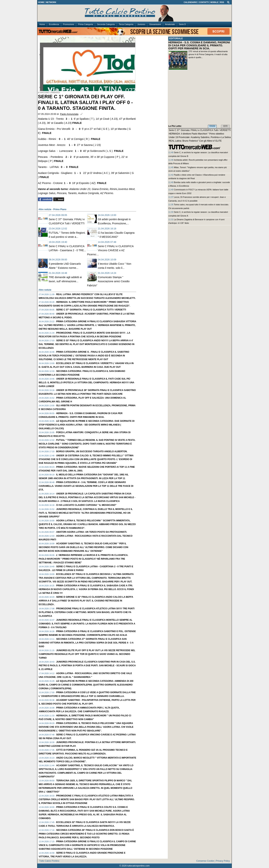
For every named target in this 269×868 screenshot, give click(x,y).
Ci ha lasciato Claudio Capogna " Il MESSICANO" (86, 505)
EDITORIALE (176, 38)
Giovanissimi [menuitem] (155, 24)
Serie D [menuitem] (182, 24)
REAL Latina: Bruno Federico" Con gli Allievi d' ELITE (195, 141)
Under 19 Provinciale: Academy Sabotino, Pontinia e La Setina (200, 137)
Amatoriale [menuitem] (170, 24)
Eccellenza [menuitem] (54, 24)
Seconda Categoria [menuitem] (106, 24)
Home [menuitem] (42, 24)
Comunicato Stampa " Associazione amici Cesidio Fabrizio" (108, 281)
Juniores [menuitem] (141, 24)
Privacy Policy (223, 861)
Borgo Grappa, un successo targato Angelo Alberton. (92, 451)
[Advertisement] (200, 98)
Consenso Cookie (205, 861)
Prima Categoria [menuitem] (85, 24)
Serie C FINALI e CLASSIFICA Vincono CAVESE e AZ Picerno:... (110, 250)
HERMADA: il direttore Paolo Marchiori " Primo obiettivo (196, 134)
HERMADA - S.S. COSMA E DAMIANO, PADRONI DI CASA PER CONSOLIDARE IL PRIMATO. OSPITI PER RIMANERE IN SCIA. (199, 45)
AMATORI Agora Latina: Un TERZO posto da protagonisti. (92, 532)
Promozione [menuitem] (69, 24)
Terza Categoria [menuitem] (126, 24)
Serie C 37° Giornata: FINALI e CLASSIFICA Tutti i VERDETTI (91, 310)
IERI (225, 126)
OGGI (212, 126)
